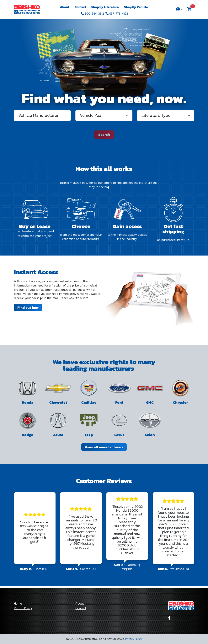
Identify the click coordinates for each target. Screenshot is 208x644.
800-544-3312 (92, 13)
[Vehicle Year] (104, 116)
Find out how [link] (28, 308)
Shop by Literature (105, 7)
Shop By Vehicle (136, 7)
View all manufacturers (104, 447)
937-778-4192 (117, 13)
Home (18, 603)
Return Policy (23, 608)
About (65, 7)
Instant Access (36, 272)
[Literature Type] (166, 116)
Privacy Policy (133, 639)
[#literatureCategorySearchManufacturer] (42, 116)
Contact (80, 7)
